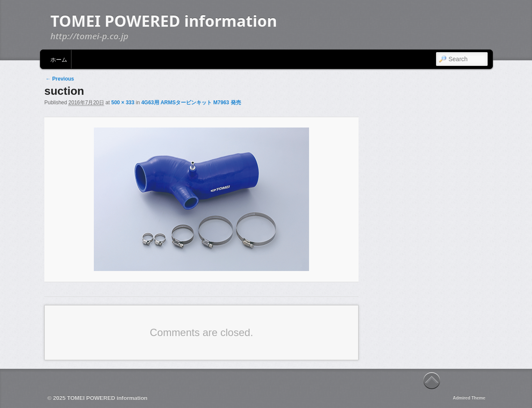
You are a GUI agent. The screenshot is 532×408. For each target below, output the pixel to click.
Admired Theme (469, 398)
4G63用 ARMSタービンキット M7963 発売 (191, 103)
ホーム (59, 59)
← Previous (60, 79)
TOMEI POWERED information (164, 21)
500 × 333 (123, 103)
